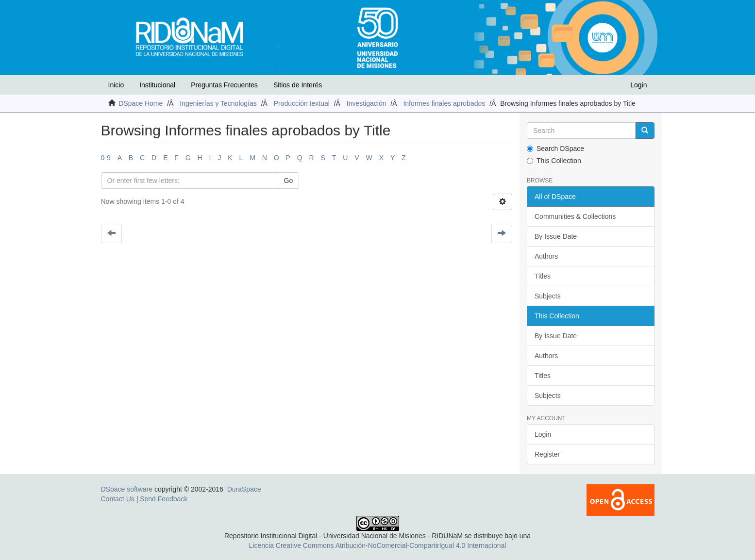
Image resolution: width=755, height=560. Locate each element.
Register (547, 454)
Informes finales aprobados (444, 103)
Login (543, 434)
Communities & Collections (575, 216)
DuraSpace (244, 489)
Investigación (367, 103)
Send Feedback (164, 499)
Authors (546, 256)
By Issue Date (556, 236)
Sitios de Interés (298, 85)
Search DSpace (555, 148)
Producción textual (302, 103)
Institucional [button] (157, 85)
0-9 (106, 158)
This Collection (554, 161)
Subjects (548, 296)
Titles (543, 276)
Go (289, 181)
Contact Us (118, 499)
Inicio (116, 85)
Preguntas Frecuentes (224, 85)
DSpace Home (141, 103)
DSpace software (127, 489)
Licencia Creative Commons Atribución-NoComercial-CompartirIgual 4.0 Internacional (378, 545)
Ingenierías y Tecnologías (218, 103)
